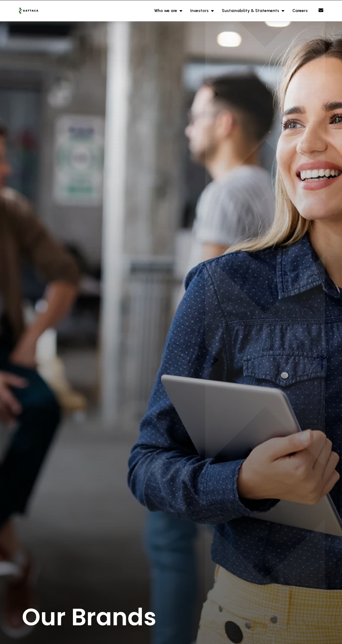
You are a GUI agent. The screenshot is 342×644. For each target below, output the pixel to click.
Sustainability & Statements (251, 11)
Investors (200, 11)
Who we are (166, 11)
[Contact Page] (321, 10)
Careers (300, 11)
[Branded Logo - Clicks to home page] (35, 11)
